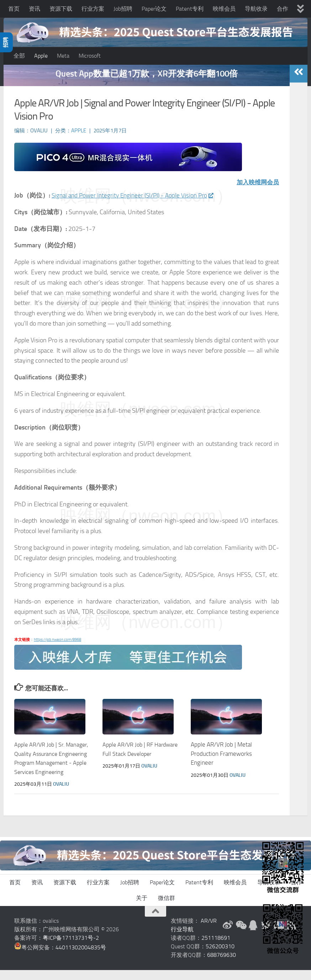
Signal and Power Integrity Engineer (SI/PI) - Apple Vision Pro (136, 205)
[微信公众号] (241, 935)
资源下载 (61, 9)
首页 (14, 9)
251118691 (216, 948)
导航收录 (256, 9)
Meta (63, 56)
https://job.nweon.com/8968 (57, 649)
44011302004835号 (81, 957)
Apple (41, 56)
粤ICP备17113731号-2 (71, 948)
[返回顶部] (155, 921)
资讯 (35, 9)
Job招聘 (123, 9)
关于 (142, 908)
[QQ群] (253, 935)
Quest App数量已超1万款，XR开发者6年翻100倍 (147, 83)
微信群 (167, 908)
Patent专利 (190, 9)
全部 (19, 56)
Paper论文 (154, 9)
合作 (283, 9)
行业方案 (93, 9)
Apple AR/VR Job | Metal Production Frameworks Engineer (221, 763)
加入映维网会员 (257, 192)
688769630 (222, 965)
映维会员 (224, 9)
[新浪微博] (228, 935)
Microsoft (90, 56)
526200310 (220, 956)
